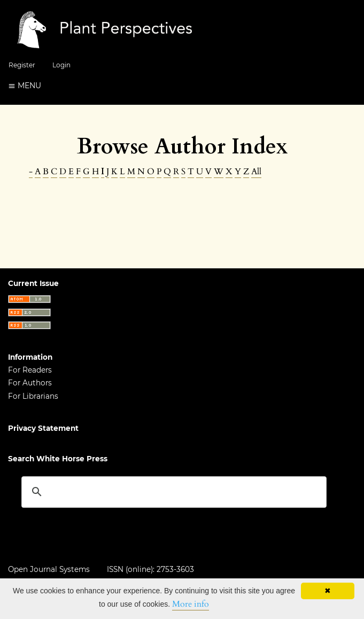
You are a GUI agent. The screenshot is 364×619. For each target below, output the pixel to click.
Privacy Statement (43, 428)
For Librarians (33, 396)
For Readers (30, 370)
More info (191, 604)
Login (61, 65)
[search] (172, 492)
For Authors (30, 383)
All (256, 172)
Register (22, 65)
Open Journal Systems (49, 569)
